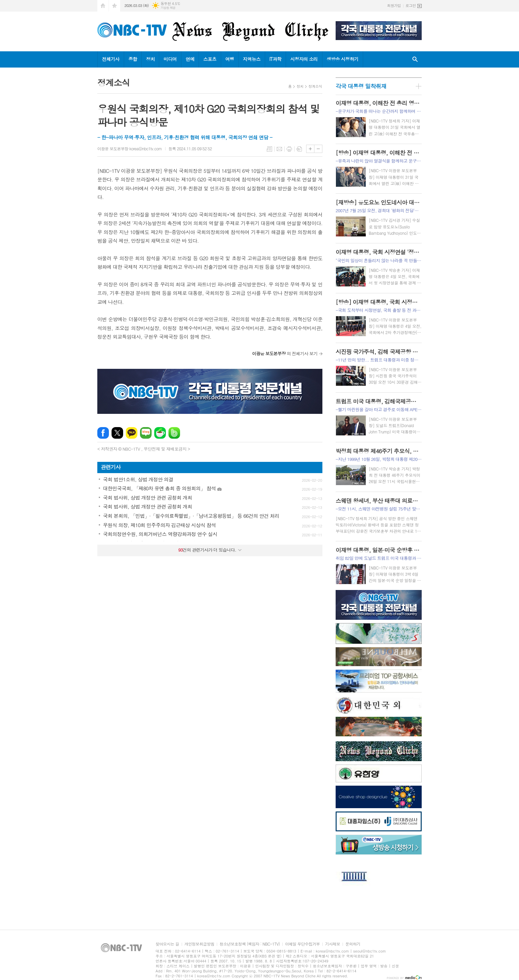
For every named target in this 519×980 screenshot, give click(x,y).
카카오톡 (132, 433)
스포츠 (210, 59)
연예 (190, 59)
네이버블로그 (146, 433)
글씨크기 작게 (318, 149)
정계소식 (315, 86)
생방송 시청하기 (343, 59)
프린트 (289, 149)
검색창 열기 (415, 59)
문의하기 (353, 944)
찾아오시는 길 (167, 944)
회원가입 (394, 5)
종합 (133, 59)
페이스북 (103, 433)
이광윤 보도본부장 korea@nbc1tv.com (130, 148)
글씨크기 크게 (310, 149)
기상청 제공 (168, 8)
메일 (279, 149)
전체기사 (111, 59)
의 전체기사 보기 (285, 353)
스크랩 (299, 149)
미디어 (170, 59)
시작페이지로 (103, 6)
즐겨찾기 (115, 6)
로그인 (411, 5)
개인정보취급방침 (199, 944)
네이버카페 (160, 433)
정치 (150, 59)
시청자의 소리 (304, 59)
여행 (230, 59)
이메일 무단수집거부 (302, 944)
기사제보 (332, 944)
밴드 (174, 433)
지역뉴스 (252, 59)
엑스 (117, 433)
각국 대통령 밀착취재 (361, 86)
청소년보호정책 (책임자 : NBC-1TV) (250, 944)
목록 (269, 149)
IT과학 (275, 59)
